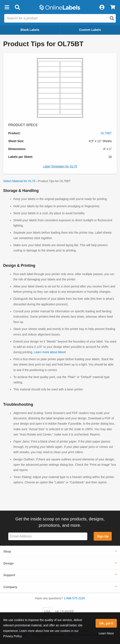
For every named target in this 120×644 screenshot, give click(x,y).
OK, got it (106, 623)
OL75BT (106, 133)
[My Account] (102, 7)
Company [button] (10, 587)
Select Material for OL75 (19, 181)
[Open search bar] (17, 7)
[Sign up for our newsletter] (48, 536)
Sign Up (103, 536)
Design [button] (8, 563)
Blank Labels (30, 30)
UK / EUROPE (65, 611)
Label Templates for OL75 (60, 166)
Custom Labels (90, 30)
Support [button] (9, 575)
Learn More (106, 633)
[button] (7, 7)
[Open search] (112, 18)
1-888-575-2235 (74, 598)
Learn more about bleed (50, 352)
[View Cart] (113, 7)
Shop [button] (7, 551)
